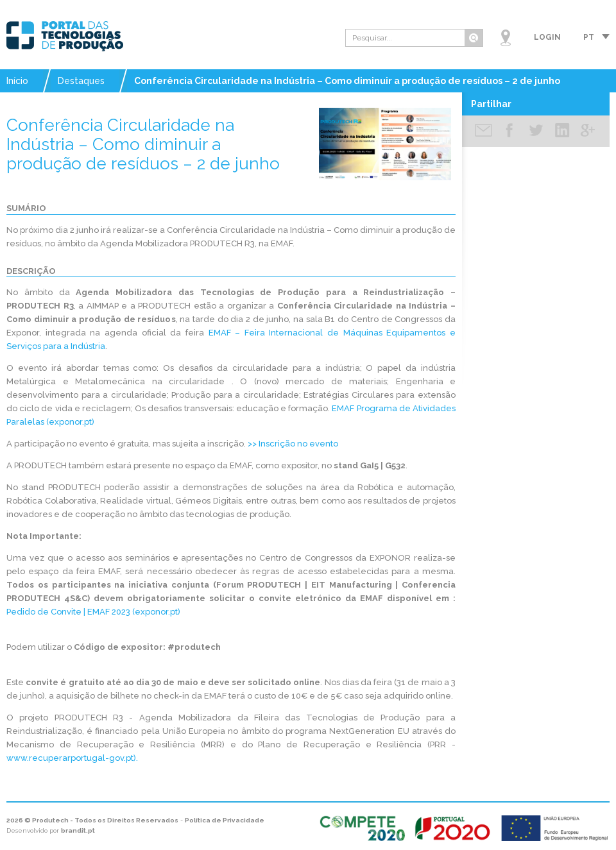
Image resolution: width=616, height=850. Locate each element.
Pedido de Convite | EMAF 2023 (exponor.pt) (93, 612)
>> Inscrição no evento (293, 444)
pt (589, 37)
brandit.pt (78, 830)
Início (17, 81)
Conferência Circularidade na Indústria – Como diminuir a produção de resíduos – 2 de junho (347, 81)
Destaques (81, 81)
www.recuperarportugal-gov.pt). (72, 758)
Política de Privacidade (225, 820)
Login (547, 37)
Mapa (506, 38)
